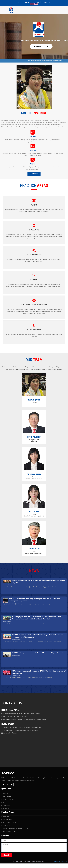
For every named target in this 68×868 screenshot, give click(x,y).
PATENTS (6, 817)
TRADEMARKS (7, 820)
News (4, 802)
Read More (34, 174)
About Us (6, 794)
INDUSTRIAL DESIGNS (10, 823)
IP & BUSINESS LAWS (10, 831)
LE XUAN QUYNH (34, 400)
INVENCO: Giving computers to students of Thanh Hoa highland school (37, 653)
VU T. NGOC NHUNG (34, 474)
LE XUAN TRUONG (34, 549)
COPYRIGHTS (7, 826)
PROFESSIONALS (8, 799)
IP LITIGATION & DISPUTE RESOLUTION (15, 829)
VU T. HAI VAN (34, 511)
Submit (7, 855)
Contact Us (41, 46)
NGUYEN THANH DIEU (34, 437)
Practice (7, 796)
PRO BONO (6, 805)
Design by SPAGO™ (60, 862)
